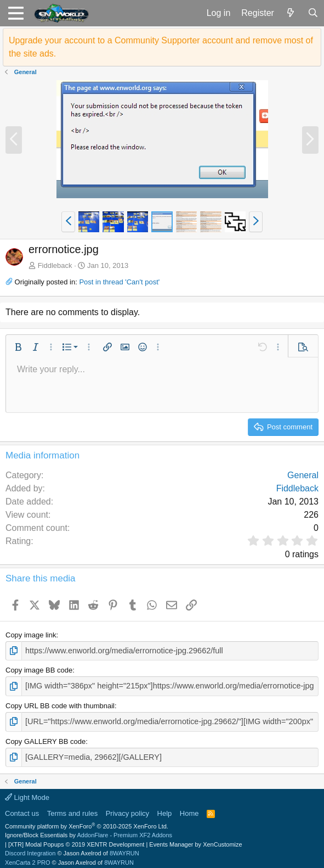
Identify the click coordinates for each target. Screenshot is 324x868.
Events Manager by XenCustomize (195, 840)
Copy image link (31, 635)
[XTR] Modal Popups (76, 840)
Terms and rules (72, 809)
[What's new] (291, 13)
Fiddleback (55, 265)
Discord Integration (30, 849)
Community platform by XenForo (87, 822)
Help (165, 809)
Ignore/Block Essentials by (89, 831)
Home (189, 809)
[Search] (313, 13)
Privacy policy (127, 809)
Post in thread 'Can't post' (119, 282)
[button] (16, 13)
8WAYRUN (124, 849)
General (303, 475)
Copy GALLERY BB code (46, 738)
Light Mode (27, 793)
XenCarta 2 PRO (28, 858)
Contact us (22, 809)
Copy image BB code (39, 669)
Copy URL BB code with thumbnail (60, 704)
